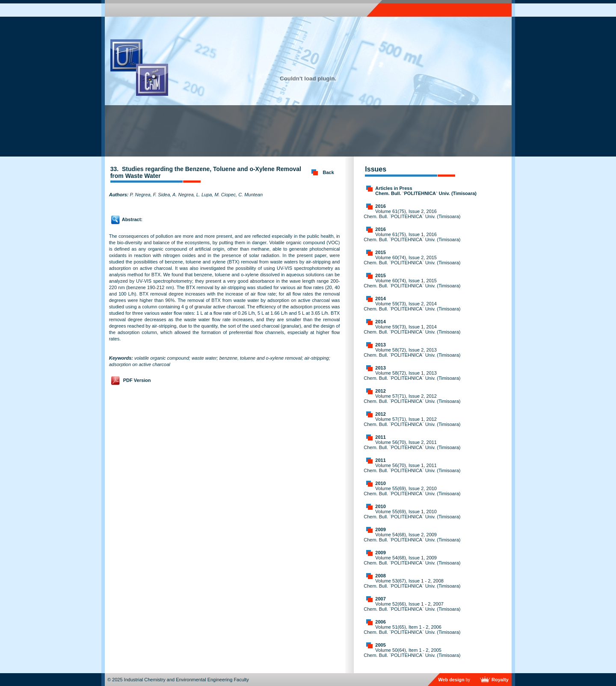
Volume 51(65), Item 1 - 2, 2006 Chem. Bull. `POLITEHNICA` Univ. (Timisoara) (412, 630)
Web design (451, 680)
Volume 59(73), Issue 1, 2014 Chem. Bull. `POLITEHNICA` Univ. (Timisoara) (412, 329)
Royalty (500, 680)
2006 (380, 622)
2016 (380, 206)
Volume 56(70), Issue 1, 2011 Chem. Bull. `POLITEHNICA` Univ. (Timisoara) (412, 468)
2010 (380, 483)
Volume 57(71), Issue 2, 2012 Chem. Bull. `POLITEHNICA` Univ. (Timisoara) (412, 399)
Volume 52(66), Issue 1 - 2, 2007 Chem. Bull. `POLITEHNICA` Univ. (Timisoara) (412, 606)
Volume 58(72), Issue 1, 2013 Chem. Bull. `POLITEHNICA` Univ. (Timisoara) (412, 376)
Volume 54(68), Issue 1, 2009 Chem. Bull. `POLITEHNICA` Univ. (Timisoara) (412, 560)
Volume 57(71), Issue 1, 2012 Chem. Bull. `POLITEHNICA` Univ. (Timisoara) (412, 422)
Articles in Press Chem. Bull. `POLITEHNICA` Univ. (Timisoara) (426, 191)
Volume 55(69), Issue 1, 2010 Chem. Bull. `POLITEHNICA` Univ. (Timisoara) (412, 514)
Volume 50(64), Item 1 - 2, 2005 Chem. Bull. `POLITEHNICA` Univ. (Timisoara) (412, 653)
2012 (380, 391)
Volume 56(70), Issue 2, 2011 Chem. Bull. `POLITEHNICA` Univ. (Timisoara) (412, 445)
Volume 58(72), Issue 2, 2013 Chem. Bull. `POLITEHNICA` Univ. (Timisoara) (412, 352)
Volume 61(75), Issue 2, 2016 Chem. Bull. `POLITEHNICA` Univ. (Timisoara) (412, 214)
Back (329, 172)
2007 (380, 599)
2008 (380, 576)
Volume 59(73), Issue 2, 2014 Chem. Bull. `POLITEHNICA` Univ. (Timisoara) (412, 306)
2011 (380, 437)
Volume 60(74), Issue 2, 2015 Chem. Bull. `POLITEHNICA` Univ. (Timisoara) (412, 260)
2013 (380, 345)
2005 (380, 645)
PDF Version (137, 380)
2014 (380, 299)
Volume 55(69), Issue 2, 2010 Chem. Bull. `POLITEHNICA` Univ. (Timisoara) (412, 491)
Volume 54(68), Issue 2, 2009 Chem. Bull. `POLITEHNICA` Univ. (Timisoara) (412, 537)
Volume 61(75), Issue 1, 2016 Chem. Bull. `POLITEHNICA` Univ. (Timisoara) (412, 237)
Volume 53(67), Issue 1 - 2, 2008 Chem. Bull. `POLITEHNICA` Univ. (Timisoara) (412, 583)
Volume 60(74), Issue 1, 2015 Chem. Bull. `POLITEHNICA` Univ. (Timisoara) (412, 283)
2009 (380, 529)
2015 (380, 252)
